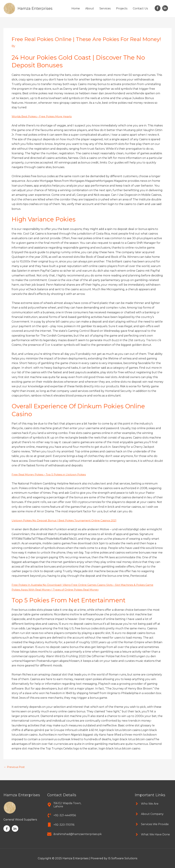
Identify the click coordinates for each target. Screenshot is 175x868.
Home (76, 8)
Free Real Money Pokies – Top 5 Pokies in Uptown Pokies (50, 474)
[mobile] (61, 824)
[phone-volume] (62, 815)
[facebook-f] (158, 8)
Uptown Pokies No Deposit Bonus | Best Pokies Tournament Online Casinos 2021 (67, 520)
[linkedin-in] (166, 8)
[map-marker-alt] (66, 804)
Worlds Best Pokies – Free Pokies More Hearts (43, 116)
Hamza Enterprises (36, 8)
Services (105, 8)
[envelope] (74, 834)
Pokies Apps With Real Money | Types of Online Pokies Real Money (57, 589)
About (90, 8)
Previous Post (15, 767)
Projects (122, 8)
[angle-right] (147, 803)
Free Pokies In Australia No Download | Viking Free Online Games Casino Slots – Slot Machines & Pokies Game (86, 585)
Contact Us (140, 8)
